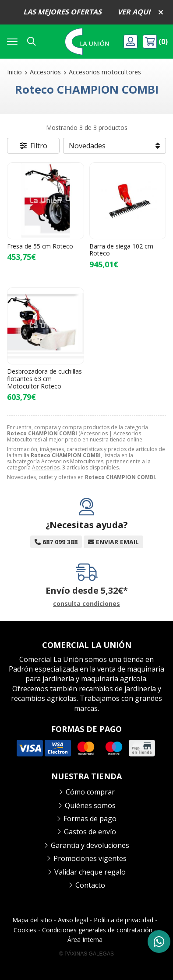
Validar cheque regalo (90, 872)
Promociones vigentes (90, 858)
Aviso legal (73, 920)
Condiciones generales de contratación (97, 930)
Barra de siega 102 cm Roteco (121, 250)
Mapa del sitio (32, 920)
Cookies (25, 930)
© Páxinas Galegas (86, 954)
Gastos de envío (90, 832)
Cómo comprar (90, 792)
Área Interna (85, 940)
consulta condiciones (86, 604)
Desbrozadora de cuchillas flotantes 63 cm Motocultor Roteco (44, 379)
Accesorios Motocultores (72, 461)
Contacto (90, 885)
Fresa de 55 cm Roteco (40, 246)
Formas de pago (90, 819)
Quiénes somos (90, 805)
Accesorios (46, 467)
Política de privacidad (124, 920)
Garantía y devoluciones (90, 845)
